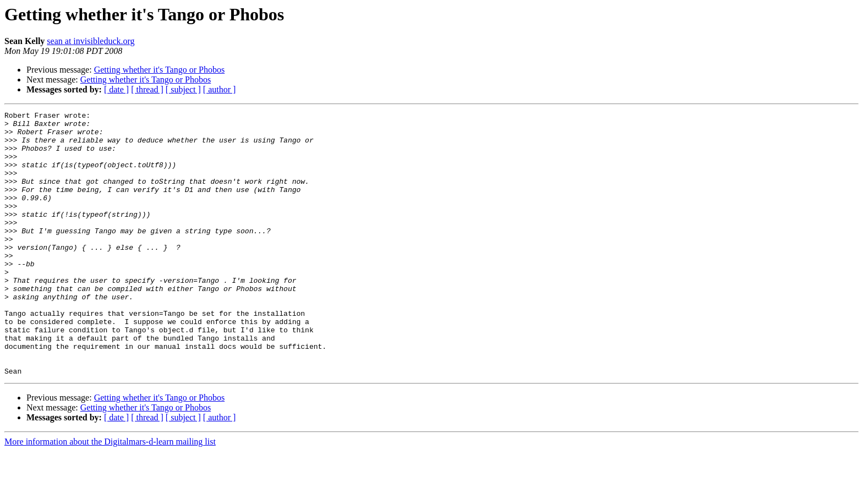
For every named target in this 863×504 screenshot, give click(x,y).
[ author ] (220, 89)
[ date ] (116, 89)
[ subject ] (183, 89)
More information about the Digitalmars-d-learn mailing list (110, 494)
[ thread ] (147, 89)
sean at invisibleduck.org (91, 41)
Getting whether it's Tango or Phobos (159, 70)
